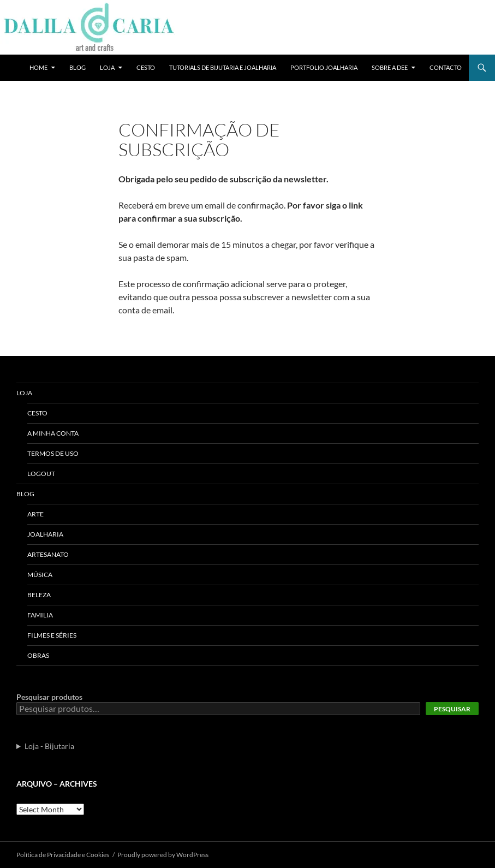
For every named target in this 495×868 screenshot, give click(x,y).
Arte (35, 514)
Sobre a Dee (390, 67)
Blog (77, 67)
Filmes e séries (52, 635)
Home (38, 67)
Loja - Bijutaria (49, 746)
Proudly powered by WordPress (163, 855)
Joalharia (45, 534)
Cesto (146, 67)
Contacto (446, 67)
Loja (107, 67)
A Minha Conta (53, 433)
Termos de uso (53, 453)
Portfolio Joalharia (324, 67)
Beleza (39, 595)
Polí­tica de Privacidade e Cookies (63, 855)
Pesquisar (452, 709)
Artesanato (48, 554)
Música (40, 575)
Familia (40, 615)
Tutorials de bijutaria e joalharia (223, 67)
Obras (38, 655)
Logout (41, 474)
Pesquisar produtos (49, 697)
